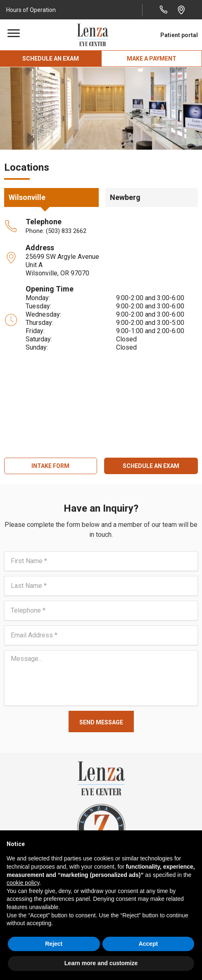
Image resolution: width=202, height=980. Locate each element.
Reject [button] (54, 944)
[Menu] (14, 33)
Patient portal (179, 35)
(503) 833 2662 (66, 231)
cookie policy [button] (23, 883)
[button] (32, 10)
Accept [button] (148, 944)
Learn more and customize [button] (101, 963)
